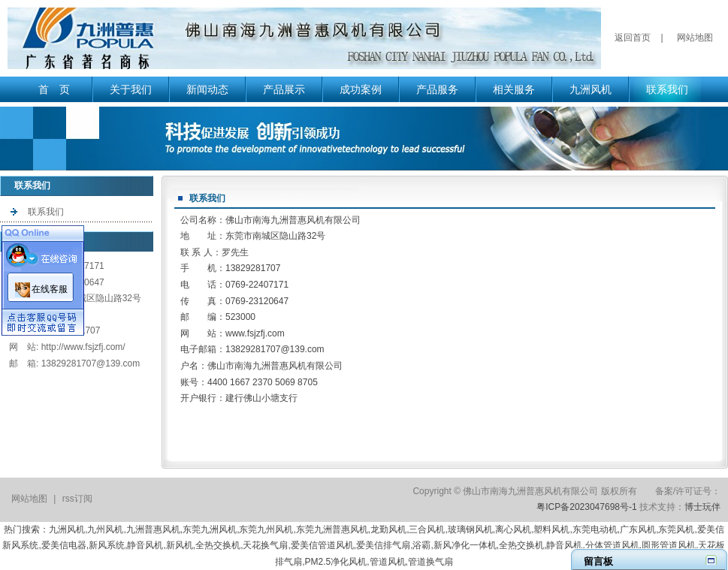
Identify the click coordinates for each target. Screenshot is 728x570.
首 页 (54, 89)
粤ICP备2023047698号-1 (586, 507)
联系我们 (667, 89)
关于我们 (131, 89)
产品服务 (437, 89)
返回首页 (633, 38)
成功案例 (361, 89)
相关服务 (514, 89)
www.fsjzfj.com (255, 333)
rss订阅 (77, 499)
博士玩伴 (702, 507)
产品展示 (284, 89)
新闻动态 (207, 89)
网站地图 (695, 38)
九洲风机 (591, 89)
